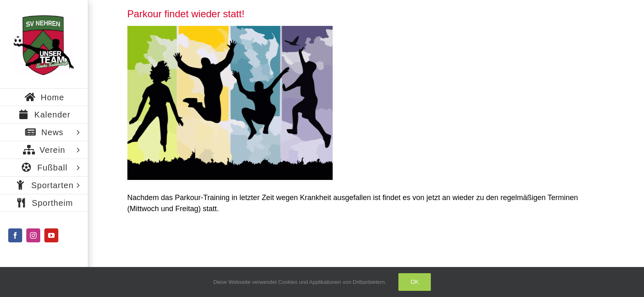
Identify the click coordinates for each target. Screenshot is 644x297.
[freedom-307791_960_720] (230, 103)
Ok (414, 282)
